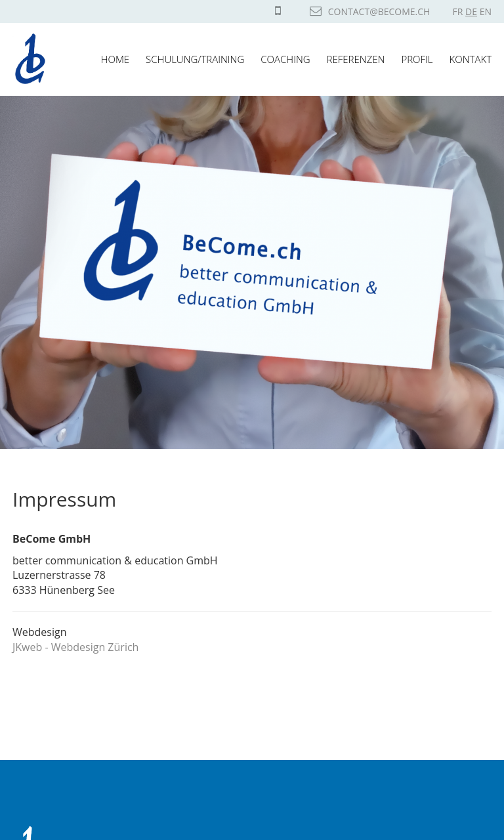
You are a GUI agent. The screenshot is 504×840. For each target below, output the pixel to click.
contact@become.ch (370, 11)
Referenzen (356, 59)
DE (471, 11)
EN (486, 11)
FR (458, 11)
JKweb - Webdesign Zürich (75, 647)
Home (115, 59)
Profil (417, 59)
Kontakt (471, 59)
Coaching (285, 59)
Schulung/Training (195, 59)
